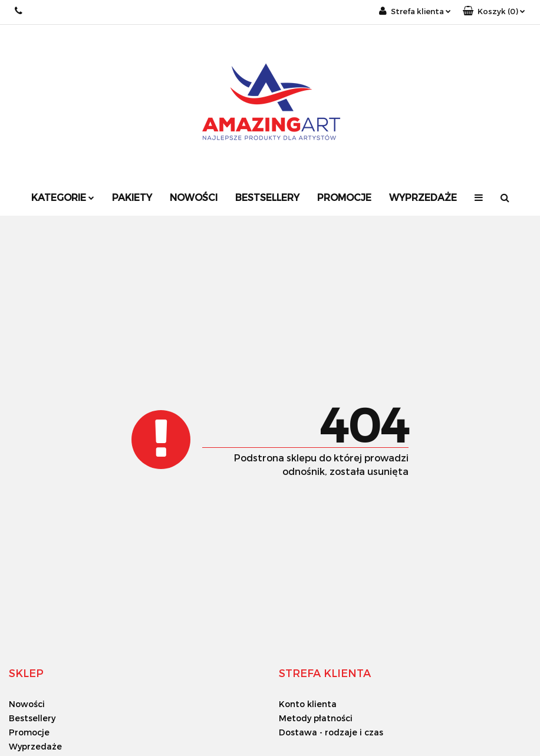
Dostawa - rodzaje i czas (331, 732)
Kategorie (63, 197)
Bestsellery (267, 197)
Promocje (344, 197)
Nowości (194, 197)
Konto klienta (308, 704)
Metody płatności (316, 718)
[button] (494, 11)
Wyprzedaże (423, 197)
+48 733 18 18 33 (19, 11)
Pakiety (132, 197)
